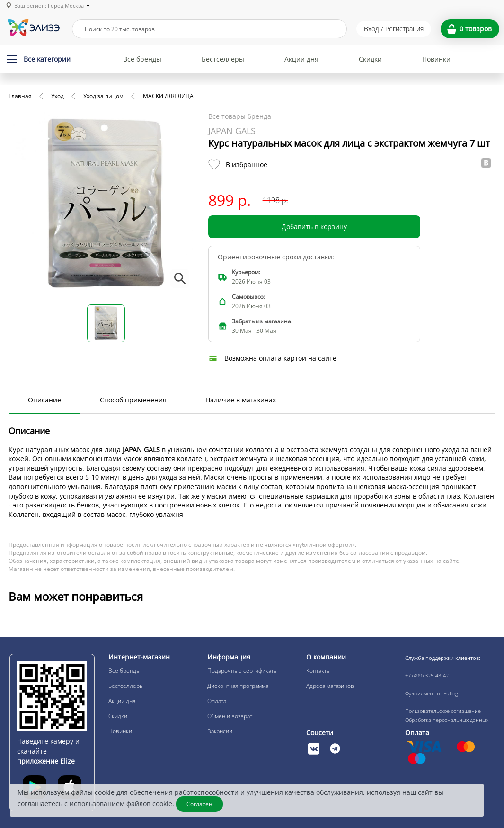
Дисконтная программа (238, 686)
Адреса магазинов (330, 686)
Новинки (436, 59)
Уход (57, 96)
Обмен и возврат (230, 716)
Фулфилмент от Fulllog (432, 693)
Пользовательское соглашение (443, 711)
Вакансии (220, 731)
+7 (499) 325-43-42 (427, 675)
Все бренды (142, 59)
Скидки (370, 59)
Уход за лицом (103, 96)
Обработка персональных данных (447, 720)
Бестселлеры (223, 59)
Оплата (217, 701)
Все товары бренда (240, 116)
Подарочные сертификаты (243, 671)
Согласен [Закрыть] (199, 804)
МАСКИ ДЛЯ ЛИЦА (168, 96)
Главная (20, 96)
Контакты (318, 671)
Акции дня (301, 59)
